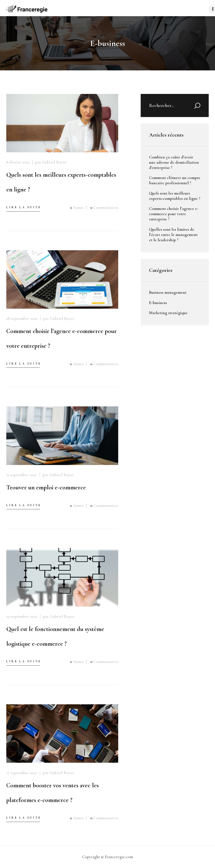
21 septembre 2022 (22, 475)
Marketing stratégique (168, 313)
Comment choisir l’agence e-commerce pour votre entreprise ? (62, 338)
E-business (158, 303)
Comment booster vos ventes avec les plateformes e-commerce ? (52, 793)
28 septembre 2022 (22, 319)
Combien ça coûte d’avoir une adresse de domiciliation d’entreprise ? (174, 162)
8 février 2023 (18, 162)
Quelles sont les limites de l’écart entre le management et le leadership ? (173, 235)
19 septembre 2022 (22, 616)
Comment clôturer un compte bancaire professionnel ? (175, 180)
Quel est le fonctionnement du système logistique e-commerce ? (55, 636)
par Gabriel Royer (51, 162)
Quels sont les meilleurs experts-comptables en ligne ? (61, 182)
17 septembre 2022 (22, 773)
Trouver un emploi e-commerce (46, 487)
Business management (168, 292)
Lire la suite (24, 207)
